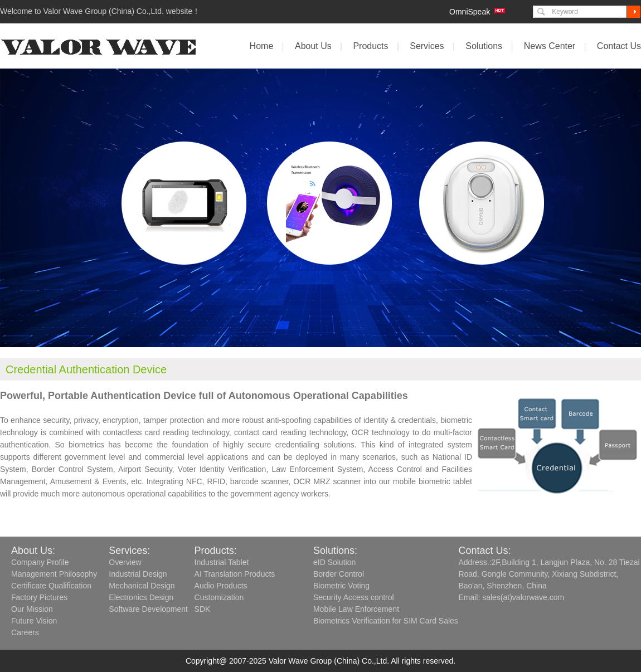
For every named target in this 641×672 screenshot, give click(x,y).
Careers (25, 632)
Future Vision (34, 621)
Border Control (339, 574)
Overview (125, 562)
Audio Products (221, 586)
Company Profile (40, 562)
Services (427, 46)
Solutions (484, 46)
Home (262, 46)
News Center (550, 46)
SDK (203, 609)
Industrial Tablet (222, 562)
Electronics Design (141, 597)
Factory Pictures (39, 597)
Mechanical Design (142, 586)
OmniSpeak (470, 12)
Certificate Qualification (51, 586)
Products (370, 46)
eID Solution (334, 562)
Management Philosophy (54, 574)
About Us (313, 46)
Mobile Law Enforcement (356, 609)
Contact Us (619, 46)
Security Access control (354, 597)
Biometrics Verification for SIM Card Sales (386, 621)
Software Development (148, 609)
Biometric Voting (341, 586)
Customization (219, 597)
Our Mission (32, 609)
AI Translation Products (235, 574)
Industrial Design (138, 574)
